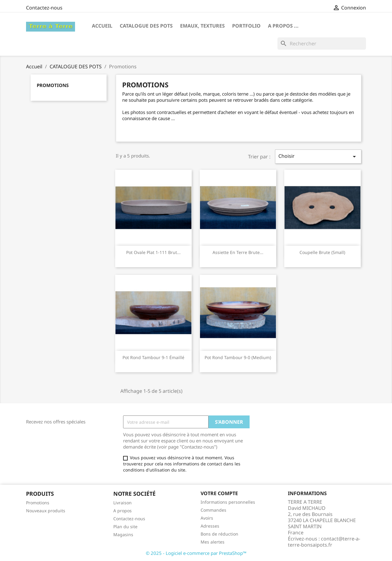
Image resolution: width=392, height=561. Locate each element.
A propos (123, 511)
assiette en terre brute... (238, 252)
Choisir (318, 156)
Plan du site (125, 527)
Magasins (123, 534)
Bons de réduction (219, 534)
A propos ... (283, 26)
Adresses (210, 526)
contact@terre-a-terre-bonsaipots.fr (324, 542)
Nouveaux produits (46, 511)
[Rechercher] (322, 44)
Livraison (123, 503)
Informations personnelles (228, 502)
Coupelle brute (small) (322, 252)
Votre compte (219, 493)
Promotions (53, 85)
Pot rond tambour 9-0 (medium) (238, 357)
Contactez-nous (44, 8)
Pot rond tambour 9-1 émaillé (153, 357)
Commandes (213, 510)
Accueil (102, 26)
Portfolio (246, 26)
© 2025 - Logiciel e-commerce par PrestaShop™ (196, 553)
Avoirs (207, 518)
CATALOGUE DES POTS (146, 26)
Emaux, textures (202, 26)
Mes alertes (213, 542)
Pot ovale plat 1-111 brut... (153, 252)
